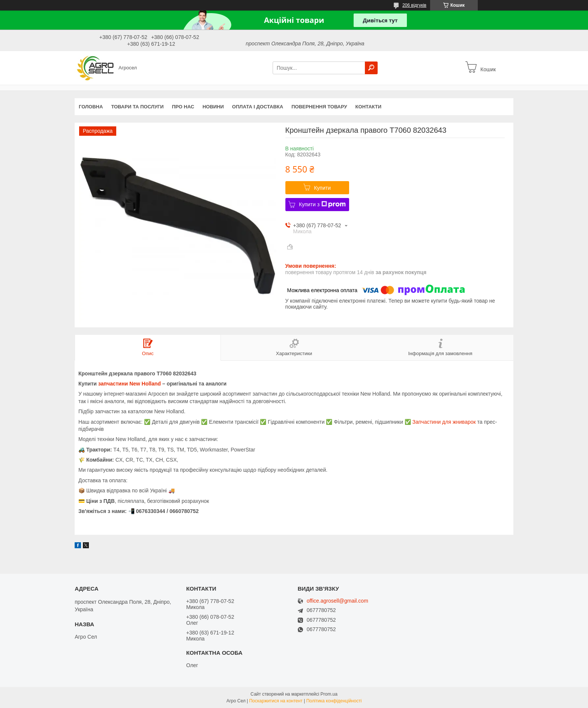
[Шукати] (371, 68)
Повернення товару (319, 107)
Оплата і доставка (258, 107)
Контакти (369, 107)
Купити (322, 188)
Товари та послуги (137, 107)
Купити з (322, 204)
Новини (213, 107)
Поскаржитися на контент (276, 701)
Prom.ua (329, 694)
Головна (91, 107)
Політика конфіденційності (334, 701)
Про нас (183, 107)
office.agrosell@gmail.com (337, 601)
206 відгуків (414, 5)
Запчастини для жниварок (444, 422)
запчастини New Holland (130, 384)
